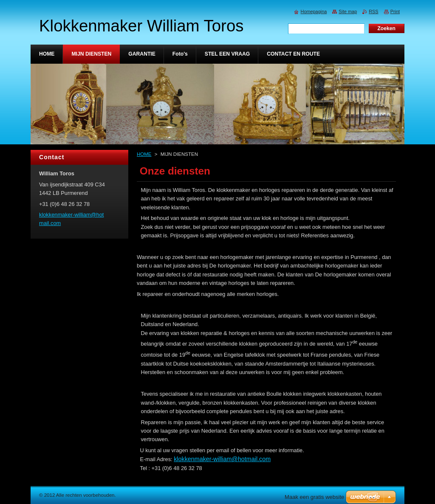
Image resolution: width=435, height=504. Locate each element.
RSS (373, 11)
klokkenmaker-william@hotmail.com (222, 459)
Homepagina (314, 11)
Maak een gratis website (314, 497)
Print (395, 11)
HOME (144, 154)
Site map (348, 11)
